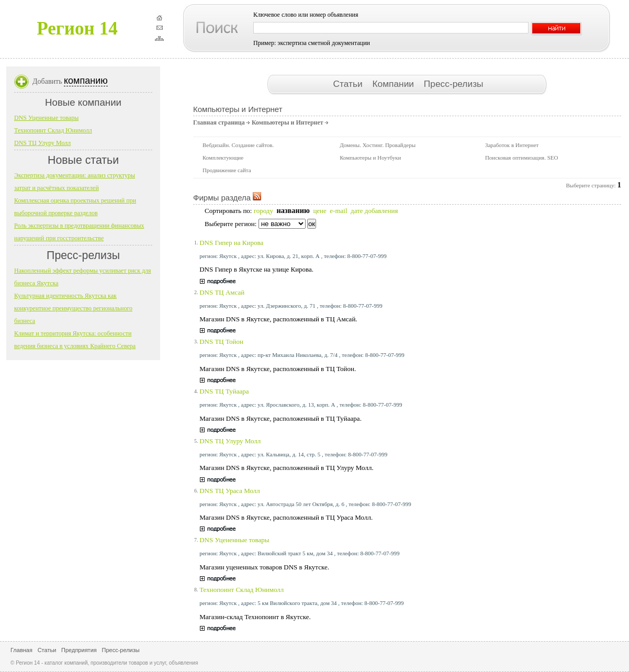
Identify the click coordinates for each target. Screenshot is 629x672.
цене (319, 211)
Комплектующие (223, 158)
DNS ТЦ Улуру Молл (230, 441)
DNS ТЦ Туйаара (224, 391)
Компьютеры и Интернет (288, 122)
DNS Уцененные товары (234, 540)
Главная (21, 650)
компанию (86, 81)
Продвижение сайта (227, 170)
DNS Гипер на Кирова (231, 243)
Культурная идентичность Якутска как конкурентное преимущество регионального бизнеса (73, 308)
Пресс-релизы (454, 84)
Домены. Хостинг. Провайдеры (378, 145)
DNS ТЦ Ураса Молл (230, 491)
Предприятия (79, 650)
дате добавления (374, 211)
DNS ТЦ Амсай (222, 292)
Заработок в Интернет (512, 145)
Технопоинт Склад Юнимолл (242, 590)
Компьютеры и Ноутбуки (370, 158)
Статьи (349, 84)
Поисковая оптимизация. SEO (522, 158)
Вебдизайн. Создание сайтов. (238, 145)
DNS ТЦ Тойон (221, 341)
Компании (394, 84)
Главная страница (219, 122)
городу (263, 211)
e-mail (338, 211)
